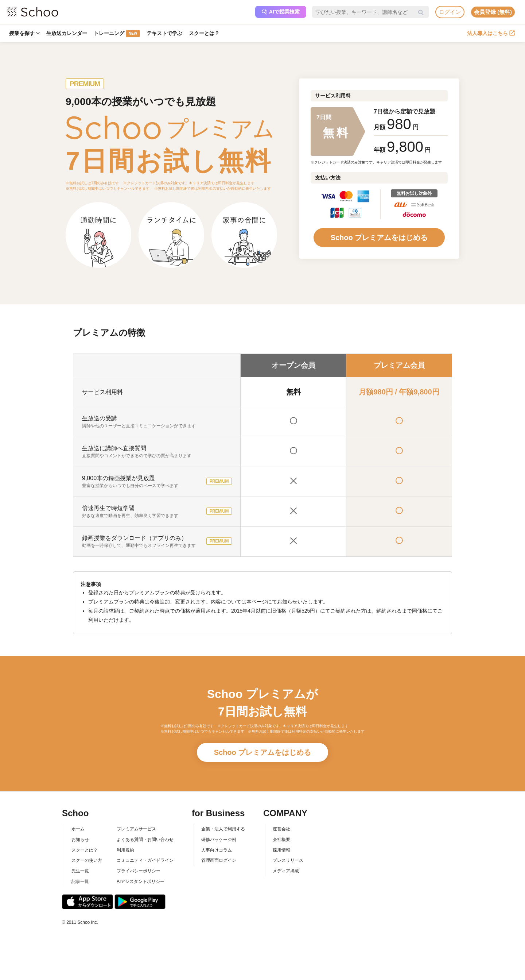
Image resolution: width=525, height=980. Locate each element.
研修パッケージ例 (219, 840)
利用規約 (125, 850)
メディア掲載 (286, 871)
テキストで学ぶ (164, 33)
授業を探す (24, 33)
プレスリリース (288, 860)
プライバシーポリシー (139, 871)
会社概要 (281, 840)
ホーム (78, 829)
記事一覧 (80, 881)
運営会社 (281, 829)
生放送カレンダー (67, 33)
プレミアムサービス (136, 829)
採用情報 (281, 850)
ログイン (450, 12)
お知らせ (80, 840)
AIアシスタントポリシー (141, 881)
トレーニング (117, 34)
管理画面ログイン (219, 860)
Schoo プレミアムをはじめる (379, 238)
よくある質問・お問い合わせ (145, 840)
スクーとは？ (204, 33)
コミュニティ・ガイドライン (145, 860)
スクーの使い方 (87, 860)
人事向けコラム (217, 850)
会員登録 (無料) (493, 12)
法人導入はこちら (491, 33)
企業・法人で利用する (223, 829)
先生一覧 (80, 871)
